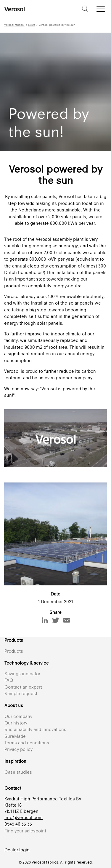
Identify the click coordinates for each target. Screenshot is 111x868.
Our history (16, 723)
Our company (18, 716)
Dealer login (17, 850)
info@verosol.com (24, 817)
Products (14, 651)
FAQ (9, 680)
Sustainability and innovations (35, 729)
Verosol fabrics (14, 25)
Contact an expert (23, 687)
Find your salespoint (25, 831)
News (32, 25)
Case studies (18, 772)
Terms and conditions (27, 743)
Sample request (21, 693)
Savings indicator (22, 674)
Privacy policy (18, 749)
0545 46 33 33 (18, 824)
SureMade (15, 736)
